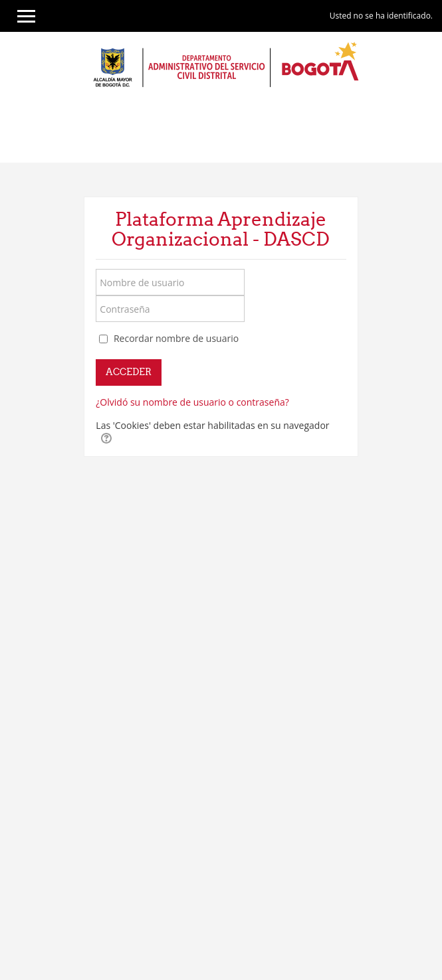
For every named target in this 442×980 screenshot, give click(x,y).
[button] (106, 438)
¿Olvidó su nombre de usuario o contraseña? (192, 402)
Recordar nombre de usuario (176, 338)
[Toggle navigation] (428, 129)
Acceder (129, 372)
